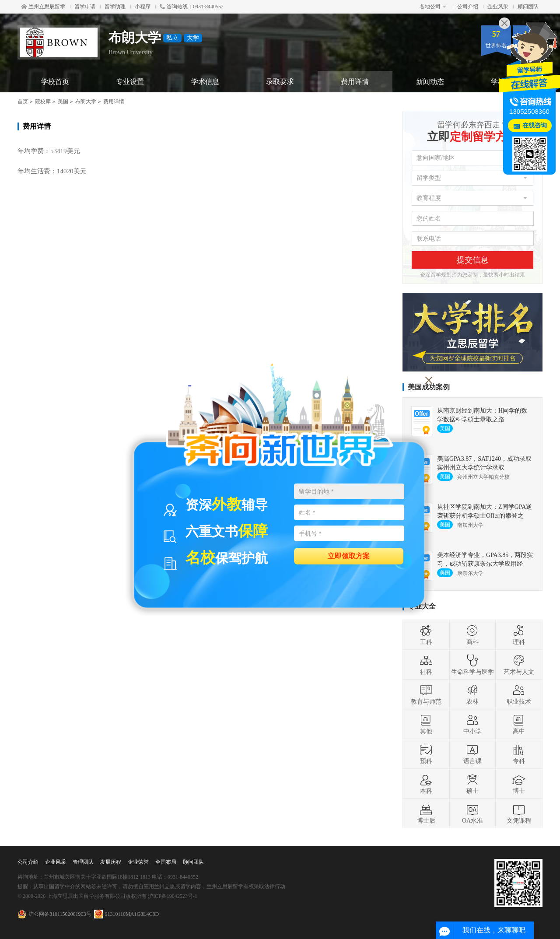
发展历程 (111, 862)
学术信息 (205, 82)
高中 (519, 724)
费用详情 (355, 82)
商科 (472, 635)
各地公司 (433, 7)
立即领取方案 (349, 555)
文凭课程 (519, 813)
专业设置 (130, 82)
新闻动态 (430, 82)
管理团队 (83, 862)
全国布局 (166, 862)
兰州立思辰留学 (43, 7)
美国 (63, 102)
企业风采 (498, 7)
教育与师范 (426, 694)
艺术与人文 (519, 665)
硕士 (472, 784)
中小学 (472, 724)
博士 (519, 784)
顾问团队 (528, 7)
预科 (426, 754)
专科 (519, 754)
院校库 (43, 102)
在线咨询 (535, 125)
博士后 (426, 813)
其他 (426, 724)
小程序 (143, 7)
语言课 (472, 754)
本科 (426, 784)
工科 (426, 635)
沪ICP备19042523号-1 (173, 896)
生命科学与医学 (472, 665)
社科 (426, 665)
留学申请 (85, 7)
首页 (23, 102)
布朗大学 (86, 102)
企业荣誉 (138, 862)
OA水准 (472, 813)
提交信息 (472, 260)
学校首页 (55, 82)
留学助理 (115, 7)
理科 (519, 635)
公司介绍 (468, 7)
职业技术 (519, 694)
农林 (472, 694)
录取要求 (280, 82)
